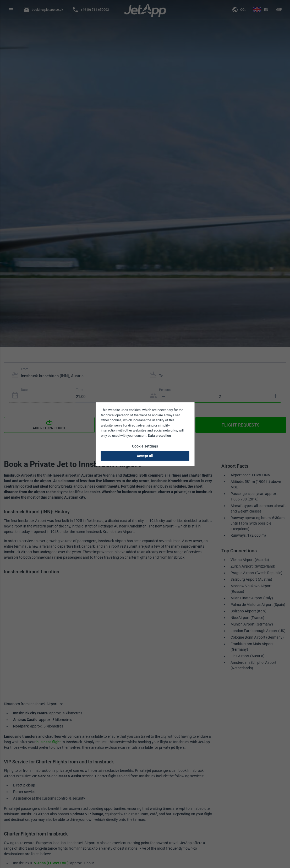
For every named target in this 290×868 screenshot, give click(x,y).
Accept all (145, 456)
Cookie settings (145, 446)
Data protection (159, 435)
